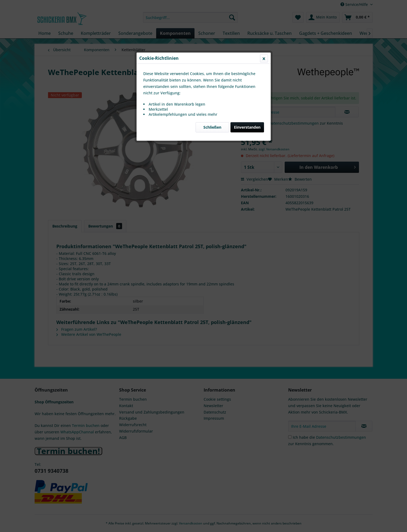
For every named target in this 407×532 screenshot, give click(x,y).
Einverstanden (247, 127)
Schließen (212, 127)
